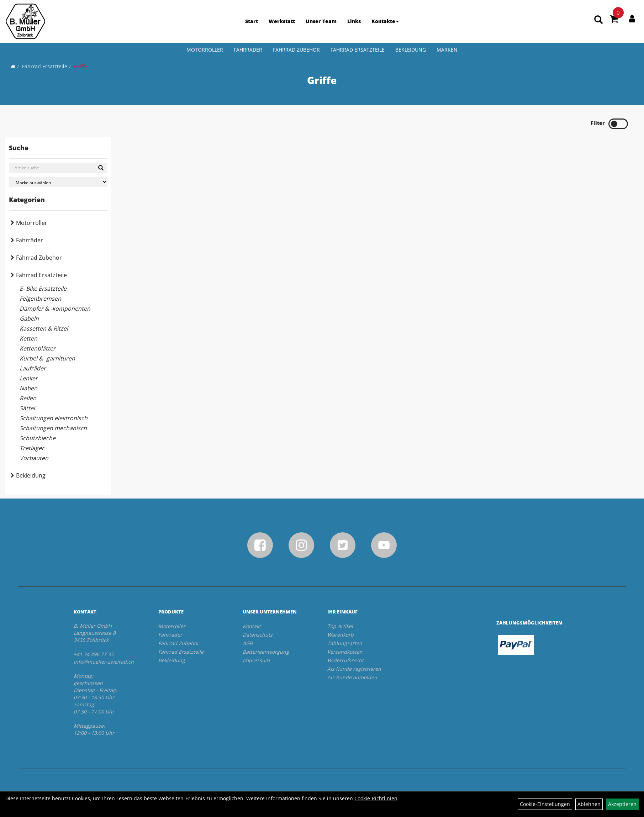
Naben (28, 388)
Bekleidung (411, 50)
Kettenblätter (38, 348)
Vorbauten (34, 458)
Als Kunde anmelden (352, 677)
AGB (248, 643)
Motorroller (205, 50)
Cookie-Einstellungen (545, 804)
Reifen (28, 398)
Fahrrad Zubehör (296, 50)
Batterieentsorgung (266, 652)
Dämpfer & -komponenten (55, 309)
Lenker (29, 378)
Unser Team (321, 21)
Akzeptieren (622, 804)
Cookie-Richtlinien (376, 798)
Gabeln (29, 318)
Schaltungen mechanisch (53, 428)
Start (252, 21)
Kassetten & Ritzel (44, 328)
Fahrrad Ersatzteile (358, 50)
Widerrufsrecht (345, 660)
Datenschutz (258, 635)
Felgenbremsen (40, 299)
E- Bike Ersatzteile (43, 289)
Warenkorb (341, 635)
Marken (447, 50)
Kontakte (385, 21)
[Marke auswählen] (58, 182)
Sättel (27, 408)
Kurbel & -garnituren (47, 358)
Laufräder (33, 368)
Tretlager (32, 448)
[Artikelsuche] (598, 20)
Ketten (28, 338)
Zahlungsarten (345, 643)
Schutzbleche (38, 438)
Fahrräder (248, 50)
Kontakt (252, 626)
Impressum (256, 660)
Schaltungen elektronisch (54, 418)
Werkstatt (282, 21)
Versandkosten (345, 652)
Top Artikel (340, 626)
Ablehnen (589, 804)
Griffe (81, 66)
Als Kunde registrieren (354, 669)
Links (354, 21)
